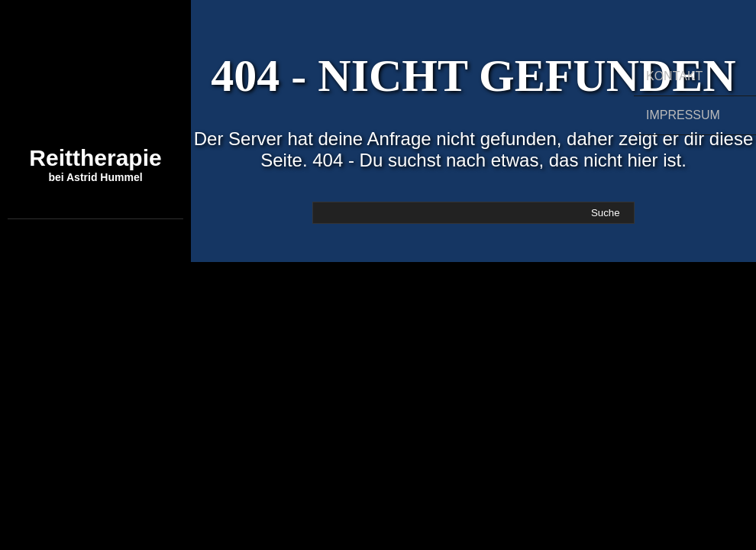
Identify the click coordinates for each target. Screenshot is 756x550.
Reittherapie (95, 164)
